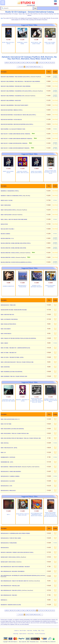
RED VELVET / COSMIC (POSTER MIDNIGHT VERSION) (15, 148)
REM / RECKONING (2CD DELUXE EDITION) (12, 429)
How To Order (23, 631)
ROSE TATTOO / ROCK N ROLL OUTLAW (22, 514)
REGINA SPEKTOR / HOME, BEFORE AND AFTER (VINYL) (16, 243)
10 (35, 67)
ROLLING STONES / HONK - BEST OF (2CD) (22, 172)
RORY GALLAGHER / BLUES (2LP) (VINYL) (37, 172)
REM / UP (3, 452)
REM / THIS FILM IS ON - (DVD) (9, 448)
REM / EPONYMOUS (6, 333)
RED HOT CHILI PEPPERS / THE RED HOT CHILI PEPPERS (16, 86)
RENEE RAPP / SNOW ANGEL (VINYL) (11, 557)
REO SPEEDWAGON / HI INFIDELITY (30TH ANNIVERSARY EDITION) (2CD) (20, 575)
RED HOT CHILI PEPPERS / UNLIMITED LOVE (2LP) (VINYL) (16, 91)
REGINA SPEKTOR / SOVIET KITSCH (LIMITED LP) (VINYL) (16, 262)
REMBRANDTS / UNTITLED (8, 457)
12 (39, 67)
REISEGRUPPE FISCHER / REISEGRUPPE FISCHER (14, 310)
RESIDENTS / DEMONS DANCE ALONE (11, 605)
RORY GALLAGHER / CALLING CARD (50, 43)
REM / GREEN (4, 343)
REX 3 (8, 514)
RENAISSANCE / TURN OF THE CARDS (11, 538)
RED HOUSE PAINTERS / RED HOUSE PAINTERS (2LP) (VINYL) (17, 124)
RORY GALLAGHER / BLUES (9, 172)
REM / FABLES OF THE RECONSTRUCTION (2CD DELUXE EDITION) (18, 338)
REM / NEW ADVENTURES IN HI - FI (10, 419)
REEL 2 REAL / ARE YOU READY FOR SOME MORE (14, 219)
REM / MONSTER (5, 367)
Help (39, 631)
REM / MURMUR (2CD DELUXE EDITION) (12, 372)
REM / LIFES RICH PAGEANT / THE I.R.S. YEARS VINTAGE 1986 (17, 362)
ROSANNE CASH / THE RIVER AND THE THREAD (8, 400)
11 (37, 67)
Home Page (16, 634)
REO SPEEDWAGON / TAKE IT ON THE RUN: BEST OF (15, 581)
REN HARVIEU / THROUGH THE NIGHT (11, 467)
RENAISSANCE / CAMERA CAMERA (10, 476)
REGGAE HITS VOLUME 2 (8, 229)
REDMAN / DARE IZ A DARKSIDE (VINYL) (12, 196)
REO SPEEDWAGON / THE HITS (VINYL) (11, 590)
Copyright (5, 642)
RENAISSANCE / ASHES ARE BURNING (11, 471)
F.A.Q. (43, 631)
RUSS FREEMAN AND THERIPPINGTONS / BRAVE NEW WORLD (37, 514)
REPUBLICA (4, 600)
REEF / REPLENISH (6, 205)
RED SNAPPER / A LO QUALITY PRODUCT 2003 (13, 129)
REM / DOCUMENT (6, 329)
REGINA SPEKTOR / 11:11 (7, 238)
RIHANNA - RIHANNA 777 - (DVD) (23, 400)
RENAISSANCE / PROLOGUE (8, 490)
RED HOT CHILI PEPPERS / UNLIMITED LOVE (13, 96)
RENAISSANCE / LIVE (6, 486)
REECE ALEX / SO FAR (7, 200)
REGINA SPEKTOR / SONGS (8, 257)
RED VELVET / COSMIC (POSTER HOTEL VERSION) (14, 143)
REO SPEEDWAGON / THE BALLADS (10, 586)
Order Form (29, 631)
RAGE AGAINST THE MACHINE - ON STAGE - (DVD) (51, 172)
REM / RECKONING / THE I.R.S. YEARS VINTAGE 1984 (15, 433)
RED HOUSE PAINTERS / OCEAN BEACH (11, 119)
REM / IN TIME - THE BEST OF (9, 353)
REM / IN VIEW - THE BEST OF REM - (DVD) (12, 357)
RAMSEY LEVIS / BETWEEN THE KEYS (37, 286)
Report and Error (23, 634)
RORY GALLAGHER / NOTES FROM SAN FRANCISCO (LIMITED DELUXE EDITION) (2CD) (51, 514)
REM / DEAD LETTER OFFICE (8, 324)
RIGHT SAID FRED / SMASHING (51, 286)
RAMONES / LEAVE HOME (22, 43)
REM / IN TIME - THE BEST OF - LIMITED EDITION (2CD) (15, 348)
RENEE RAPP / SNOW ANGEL (8, 562)
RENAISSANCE (5, 548)
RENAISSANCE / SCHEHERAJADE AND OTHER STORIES (15, 533)
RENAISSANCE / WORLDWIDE (22, 286)
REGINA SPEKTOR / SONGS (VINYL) (10, 253)
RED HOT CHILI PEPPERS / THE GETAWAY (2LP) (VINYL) (15, 77)
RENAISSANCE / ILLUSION (8, 481)
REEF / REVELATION (6, 215)
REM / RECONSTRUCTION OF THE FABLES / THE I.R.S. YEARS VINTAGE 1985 (21, 438)
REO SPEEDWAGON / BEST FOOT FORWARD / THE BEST (15, 567)
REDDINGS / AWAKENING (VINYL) (10, 191)
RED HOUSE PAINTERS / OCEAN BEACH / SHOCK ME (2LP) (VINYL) (18, 115)
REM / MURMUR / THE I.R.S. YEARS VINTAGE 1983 (14, 376)
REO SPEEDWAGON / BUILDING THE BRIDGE (13, 571)
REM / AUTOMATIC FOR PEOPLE (9, 319)
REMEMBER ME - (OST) (7, 462)
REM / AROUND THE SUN (7, 314)
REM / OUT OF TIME (6, 424)
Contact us (16, 631)
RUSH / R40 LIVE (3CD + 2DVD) (8, 43)
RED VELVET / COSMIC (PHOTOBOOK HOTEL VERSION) (15, 134)
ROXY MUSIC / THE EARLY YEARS (36, 43)
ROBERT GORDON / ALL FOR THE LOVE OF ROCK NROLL (51, 400)
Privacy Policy (31, 634)
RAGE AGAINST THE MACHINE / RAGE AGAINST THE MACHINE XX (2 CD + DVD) (37, 400)
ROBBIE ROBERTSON (8, 286)
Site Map (35, 631)
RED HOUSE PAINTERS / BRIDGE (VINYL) (12, 110)
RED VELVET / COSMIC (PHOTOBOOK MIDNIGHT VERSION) (16, 138)
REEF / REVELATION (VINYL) (8, 210)
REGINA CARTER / (6, 234)
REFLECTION (4, 224)
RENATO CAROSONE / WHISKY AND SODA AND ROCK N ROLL (17, 552)
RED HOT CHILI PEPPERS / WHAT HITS (11, 100)
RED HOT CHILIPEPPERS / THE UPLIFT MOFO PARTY (15, 105)
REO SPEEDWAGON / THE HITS (9, 595)
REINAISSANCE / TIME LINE (8, 305)
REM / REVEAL (5, 443)
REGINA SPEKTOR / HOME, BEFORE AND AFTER (13, 248)
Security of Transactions (40, 634)
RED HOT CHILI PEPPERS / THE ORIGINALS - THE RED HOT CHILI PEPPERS (20, 81)
